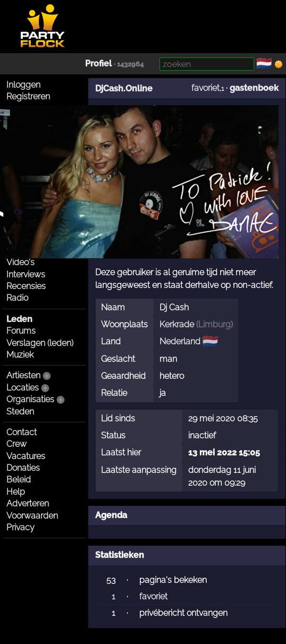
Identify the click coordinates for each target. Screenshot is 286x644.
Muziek (20, 355)
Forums (21, 331)
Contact (22, 432)
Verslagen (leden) (40, 343)
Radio (17, 298)
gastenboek (254, 88)
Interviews (26, 274)
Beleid (19, 480)
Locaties (23, 388)
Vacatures (26, 456)
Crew (16, 444)
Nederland (180, 341)
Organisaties (30, 399)
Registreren (28, 96)
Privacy (20, 527)
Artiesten (23, 375)
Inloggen (23, 85)
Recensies (26, 286)
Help (16, 492)
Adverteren (28, 503)
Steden (20, 412)
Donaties (23, 468)
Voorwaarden (32, 516)
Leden (19, 319)
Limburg (215, 324)
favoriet (205, 88)
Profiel (98, 63)
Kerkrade (177, 324)
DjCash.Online (124, 88)
